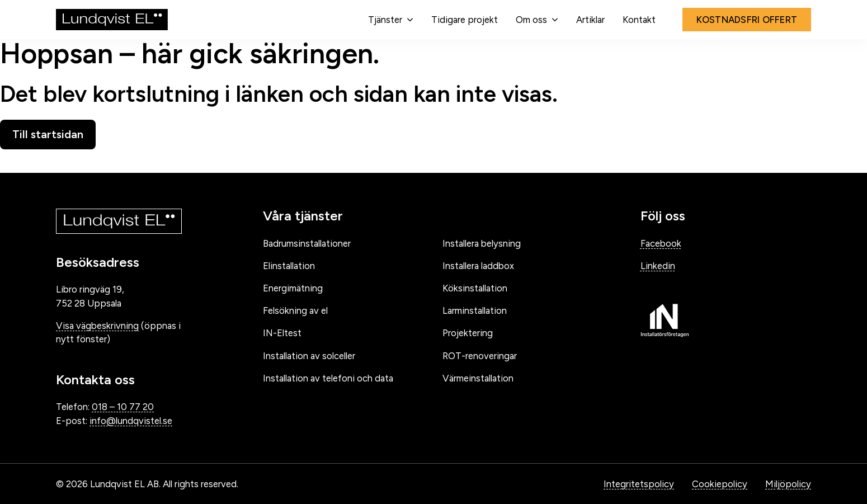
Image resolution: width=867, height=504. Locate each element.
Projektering (468, 333)
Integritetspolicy (639, 484)
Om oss (531, 20)
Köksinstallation (475, 288)
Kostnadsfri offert (747, 20)
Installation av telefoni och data (328, 378)
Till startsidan (48, 134)
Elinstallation (289, 266)
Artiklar (590, 20)
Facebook (661, 243)
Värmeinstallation (478, 378)
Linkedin (658, 266)
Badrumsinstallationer (307, 243)
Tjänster (385, 20)
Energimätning (293, 288)
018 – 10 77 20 (123, 407)
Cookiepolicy (720, 484)
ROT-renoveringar (480, 356)
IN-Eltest (282, 333)
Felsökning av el (295, 310)
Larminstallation (475, 310)
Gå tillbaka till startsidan (84, 161)
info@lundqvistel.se (131, 421)
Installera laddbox (478, 266)
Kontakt (639, 20)
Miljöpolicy (788, 484)
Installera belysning (482, 243)
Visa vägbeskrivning (97, 326)
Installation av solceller (309, 356)
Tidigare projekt (465, 20)
